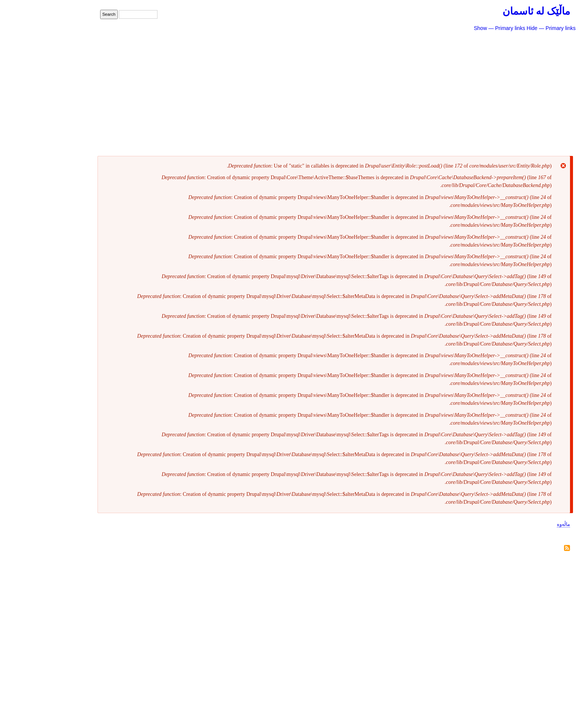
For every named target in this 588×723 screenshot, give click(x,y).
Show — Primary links (460, 28)
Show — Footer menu (463, 690)
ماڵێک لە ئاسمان (496, 11)
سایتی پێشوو (512, 148)
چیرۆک (523, 56)
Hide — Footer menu (509, 690)
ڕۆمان (524, 71)
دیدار (526, 102)
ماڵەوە (524, 524)
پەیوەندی (513, 700)
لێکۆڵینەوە (517, 87)
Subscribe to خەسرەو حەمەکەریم (527, 549)
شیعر (526, 41)
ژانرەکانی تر (513, 117)
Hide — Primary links (511, 28)
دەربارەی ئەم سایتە (499, 132)
